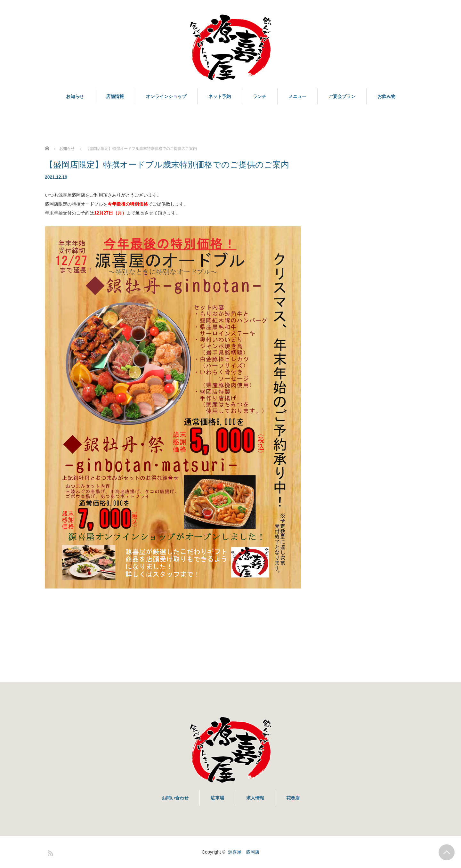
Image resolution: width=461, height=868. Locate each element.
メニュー (297, 96)
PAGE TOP (447, 852)
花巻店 (293, 798)
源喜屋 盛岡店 (244, 852)
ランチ (260, 96)
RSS (50, 852)
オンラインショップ (166, 96)
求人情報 (255, 798)
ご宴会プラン (342, 96)
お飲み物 (386, 96)
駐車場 (217, 798)
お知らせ (75, 96)
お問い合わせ (175, 798)
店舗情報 (115, 96)
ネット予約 (220, 96)
